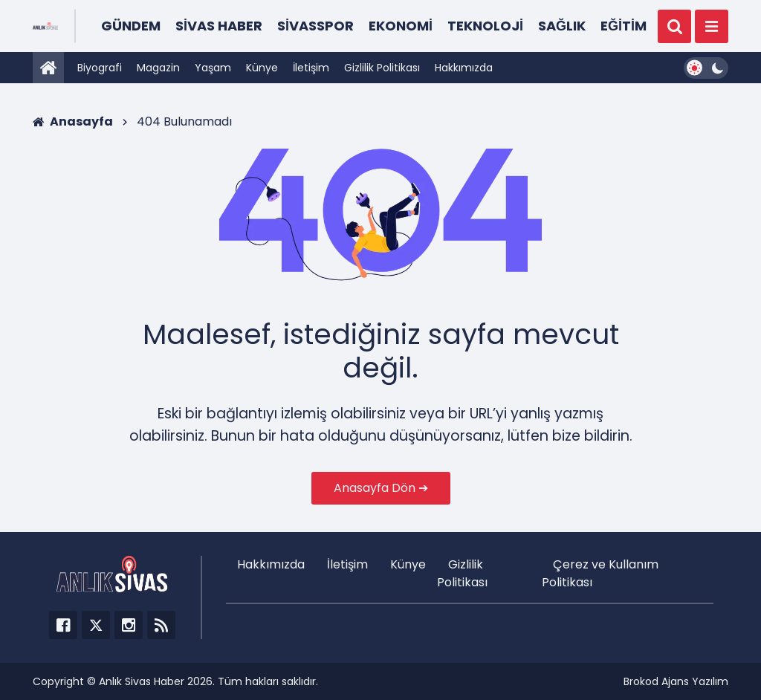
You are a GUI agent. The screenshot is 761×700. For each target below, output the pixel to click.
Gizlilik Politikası (382, 68)
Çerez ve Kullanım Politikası (600, 573)
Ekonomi (401, 26)
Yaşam (213, 68)
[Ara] (674, 26)
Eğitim (624, 26)
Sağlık (562, 26)
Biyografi (100, 68)
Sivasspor (315, 26)
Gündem (131, 26)
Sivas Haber (219, 26)
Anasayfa (73, 121)
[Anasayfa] (48, 68)
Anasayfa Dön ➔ (381, 488)
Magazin (158, 68)
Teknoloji (485, 26)
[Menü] (712, 26)
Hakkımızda (464, 68)
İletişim (311, 68)
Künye (262, 68)
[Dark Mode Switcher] (706, 68)
